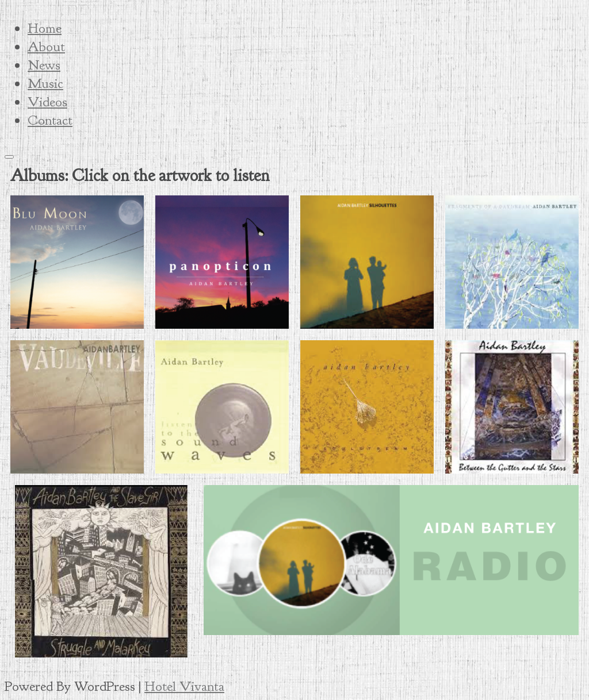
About (46, 47)
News (44, 65)
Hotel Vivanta (184, 686)
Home (45, 28)
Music (45, 83)
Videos (47, 102)
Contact (50, 120)
